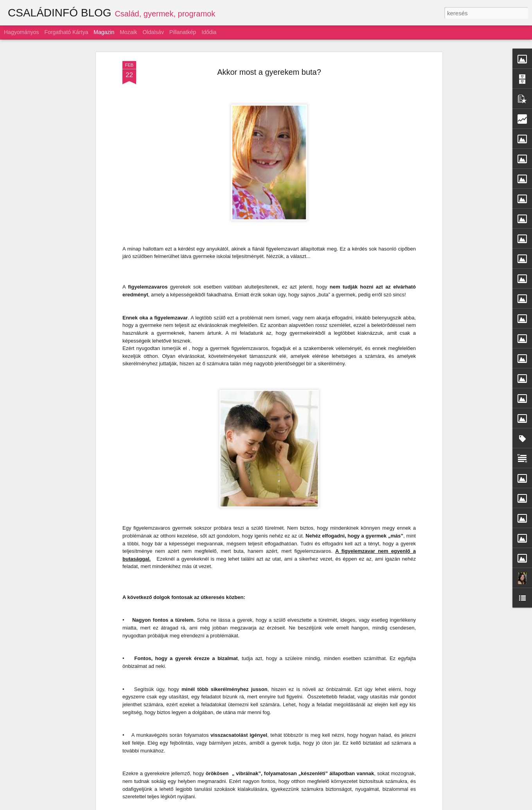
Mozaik (128, 32)
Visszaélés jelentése (361, 806)
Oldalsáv (153, 32)
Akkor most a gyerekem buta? (269, 58)
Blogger (332, 806)
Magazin (104, 32)
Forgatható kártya (66, 32)
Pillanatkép (183, 32)
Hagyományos (22, 32)
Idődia (209, 32)
